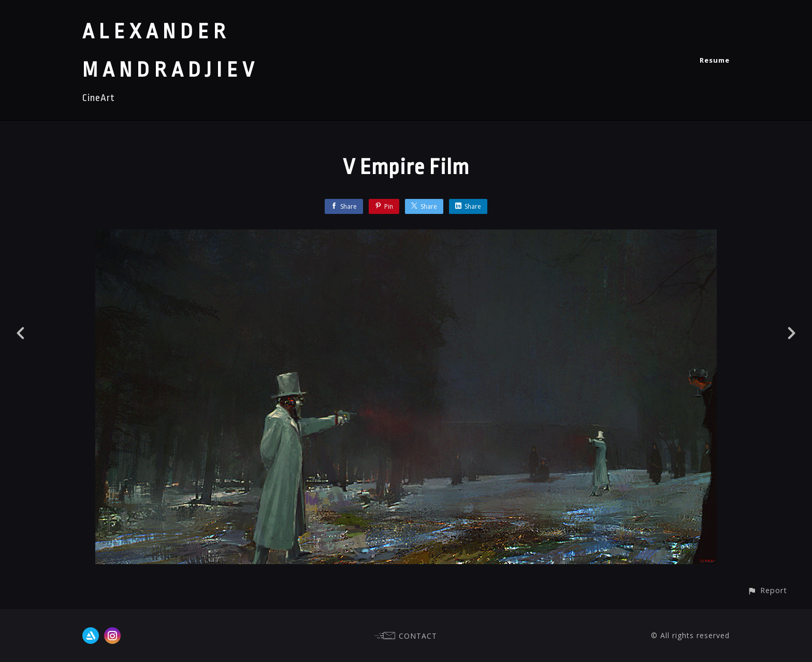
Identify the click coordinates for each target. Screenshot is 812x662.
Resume (715, 60)
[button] (767, 590)
